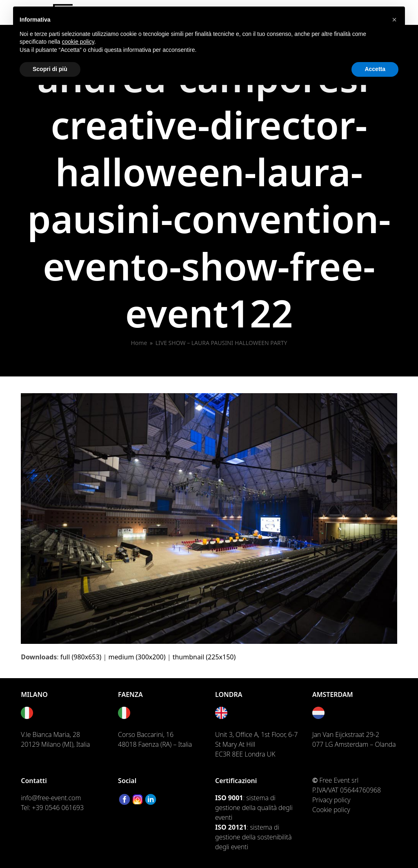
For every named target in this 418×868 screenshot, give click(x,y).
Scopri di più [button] (50, 69)
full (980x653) (81, 657)
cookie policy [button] (78, 42)
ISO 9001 (229, 798)
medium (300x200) (137, 657)
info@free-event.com (51, 798)
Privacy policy (331, 800)
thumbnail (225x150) (204, 657)
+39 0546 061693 (58, 808)
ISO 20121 (231, 827)
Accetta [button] (375, 69)
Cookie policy (331, 810)
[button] (394, 20)
